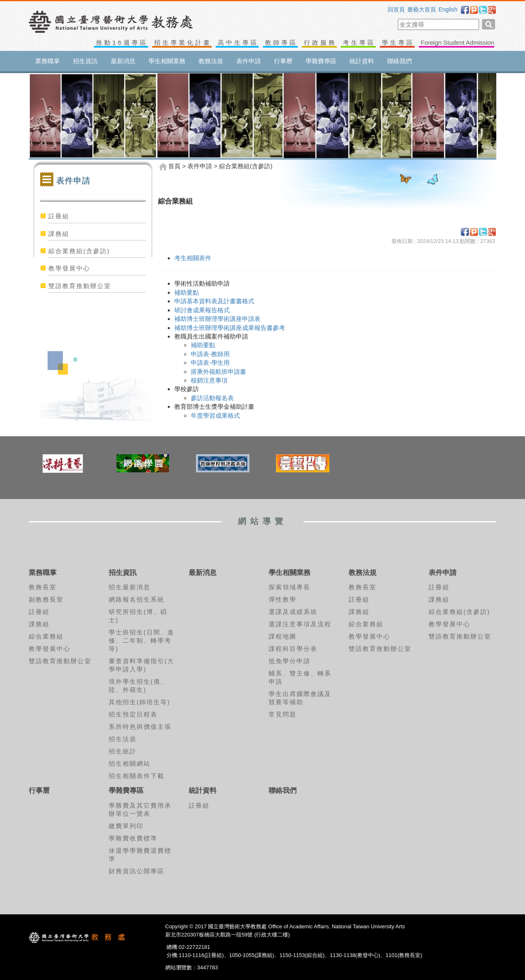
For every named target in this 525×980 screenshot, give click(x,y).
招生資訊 (85, 61)
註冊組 (59, 216)
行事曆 (283, 61)
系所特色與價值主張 (140, 727)
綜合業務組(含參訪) (79, 251)
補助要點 (187, 292)
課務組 (59, 234)
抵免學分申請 (290, 661)
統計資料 (362, 61)
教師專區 (281, 42)
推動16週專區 (122, 42)
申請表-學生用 (210, 363)
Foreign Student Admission (458, 42)
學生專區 (398, 42)
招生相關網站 (130, 764)
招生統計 (123, 751)
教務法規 (211, 61)
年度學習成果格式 (216, 416)
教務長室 (43, 587)
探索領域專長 (290, 587)
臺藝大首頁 (422, 9)
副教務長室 (46, 599)
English (448, 9)
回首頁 (396, 9)
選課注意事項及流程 (300, 624)
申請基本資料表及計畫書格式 (214, 301)
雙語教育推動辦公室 (80, 286)
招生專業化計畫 (183, 42)
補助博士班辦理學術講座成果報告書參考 (230, 328)
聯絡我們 (399, 61)
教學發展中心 (69, 268)
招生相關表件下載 (137, 776)
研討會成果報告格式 (202, 310)
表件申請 (249, 61)
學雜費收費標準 (133, 838)
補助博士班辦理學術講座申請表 (217, 319)
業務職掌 (48, 61)
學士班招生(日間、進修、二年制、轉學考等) (142, 640)
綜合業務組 (46, 636)
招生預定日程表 (133, 714)
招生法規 (123, 739)
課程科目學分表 (293, 649)
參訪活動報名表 (212, 398)
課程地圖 (283, 636)
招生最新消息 (130, 587)
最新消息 (123, 61)
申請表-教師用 (210, 354)
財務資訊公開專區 (137, 871)
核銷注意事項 (209, 380)
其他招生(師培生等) (139, 702)
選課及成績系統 (293, 612)
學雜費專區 (321, 61)
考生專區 (359, 42)
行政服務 (320, 42)
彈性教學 (283, 599)
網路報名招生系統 (137, 599)
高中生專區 (238, 42)
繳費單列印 (126, 826)
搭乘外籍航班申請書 (218, 372)
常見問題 (283, 714)
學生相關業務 (167, 61)
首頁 (174, 166)
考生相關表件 (193, 258)
